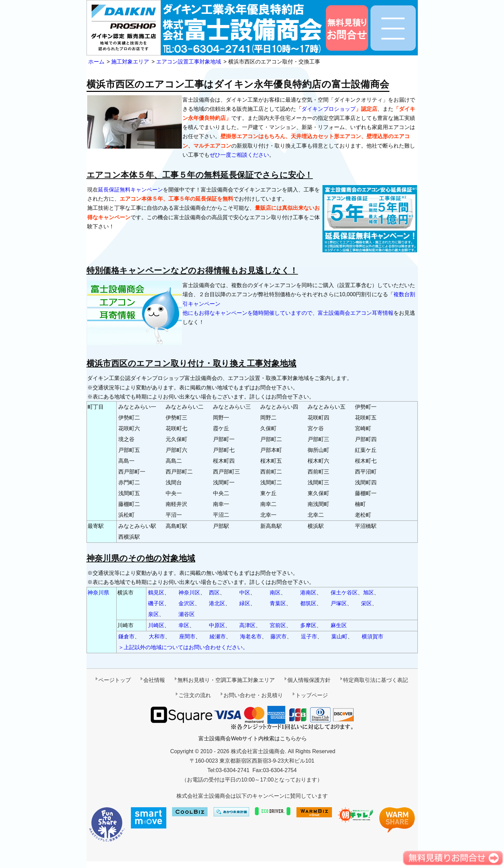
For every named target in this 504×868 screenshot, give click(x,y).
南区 (275, 593)
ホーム (96, 62)
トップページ (312, 695)
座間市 (187, 636)
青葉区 (278, 603)
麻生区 (339, 625)
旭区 (368, 593)
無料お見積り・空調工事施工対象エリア (226, 680)
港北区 (217, 603)
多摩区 (308, 625)
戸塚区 (339, 603)
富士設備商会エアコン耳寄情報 (356, 313)
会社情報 (154, 680)
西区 (214, 593)
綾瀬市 (218, 636)
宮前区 (278, 625)
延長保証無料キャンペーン (130, 190)
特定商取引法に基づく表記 (376, 680)
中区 (245, 593)
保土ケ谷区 (344, 593)
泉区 (153, 614)
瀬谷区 (187, 614)
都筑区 (308, 603)
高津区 (247, 625)
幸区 (184, 625)
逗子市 (309, 636)
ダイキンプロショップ (329, 109)
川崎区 (156, 625)
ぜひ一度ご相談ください (239, 155)
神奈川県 (98, 593)
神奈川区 (189, 593)
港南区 (308, 593)
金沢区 (187, 603)
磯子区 (156, 603)
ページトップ (115, 680)
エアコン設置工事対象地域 (189, 62)
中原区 (217, 625)
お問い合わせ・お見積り (253, 695)
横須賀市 (373, 636)
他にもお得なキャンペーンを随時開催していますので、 (250, 313)
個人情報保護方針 (309, 680)
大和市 (157, 636)
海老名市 (251, 636)
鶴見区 (156, 593)
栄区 (366, 603)
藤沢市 (279, 636)
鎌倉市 (126, 636)
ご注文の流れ (195, 695)
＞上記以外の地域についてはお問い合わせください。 (183, 647)
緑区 (245, 603)
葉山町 (339, 636)
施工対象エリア (130, 62)
